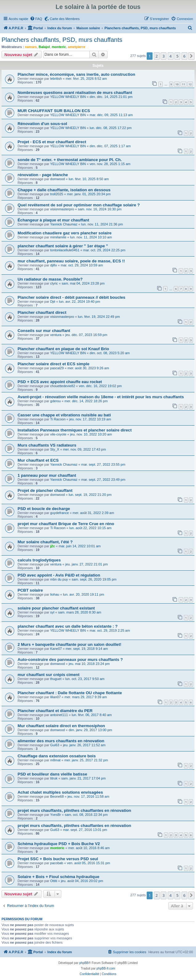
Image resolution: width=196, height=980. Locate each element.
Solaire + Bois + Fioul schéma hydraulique (58, 877)
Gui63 (55, 745)
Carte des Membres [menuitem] (65, 19)
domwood (58, 179)
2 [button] (157, 56)
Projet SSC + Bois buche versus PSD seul (58, 859)
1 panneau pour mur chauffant (47, 475)
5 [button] (177, 56)
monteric (59, 47)
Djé (53, 302)
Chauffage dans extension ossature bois (57, 756)
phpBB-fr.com (106, 968)
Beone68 (57, 796)
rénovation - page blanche (43, 175)
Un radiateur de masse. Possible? (50, 279)
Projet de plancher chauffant (45, 490)
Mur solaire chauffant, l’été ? (45, 542)
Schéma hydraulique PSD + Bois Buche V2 (59, 844)
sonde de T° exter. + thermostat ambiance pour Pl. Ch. (70, 160)
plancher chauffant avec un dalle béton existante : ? (68, 626)
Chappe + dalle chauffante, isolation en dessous (64, 190)
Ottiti (54, 881)
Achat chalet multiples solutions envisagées (60, 792)
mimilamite (58, 237)
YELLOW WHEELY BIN (68, 97)
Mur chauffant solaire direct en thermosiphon (61, 726)
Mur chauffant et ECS (38, 460)
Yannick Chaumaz (64, 224)
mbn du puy (59, 579)
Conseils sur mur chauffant (44, 331)
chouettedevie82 (63, 386)
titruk (54, 778)
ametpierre (76, 47)
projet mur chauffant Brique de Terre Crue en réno (66, 524)
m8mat (55, 760)
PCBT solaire (30, 590)
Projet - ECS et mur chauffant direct (52, 142)
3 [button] (163, 56)
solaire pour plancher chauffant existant (56, 608)
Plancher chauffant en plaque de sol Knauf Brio (63, 349)
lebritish (56, 79)
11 (183, 84)
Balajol (44, 47)
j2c (53, 546)
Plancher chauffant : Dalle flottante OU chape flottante (70, 693)
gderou (55, 401)
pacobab (57, 863)
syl (52, 612)
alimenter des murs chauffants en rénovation (61, 741)
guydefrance (60, 513)
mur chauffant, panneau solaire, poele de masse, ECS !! (71, 261)
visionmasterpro (62, 209)
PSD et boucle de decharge (44, 509)
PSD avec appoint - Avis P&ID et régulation (59, 575)
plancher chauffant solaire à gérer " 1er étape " (63, 246)
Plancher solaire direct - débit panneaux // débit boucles (71, 297)
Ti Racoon (58, 419)
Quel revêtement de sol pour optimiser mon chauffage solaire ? (79, 205)
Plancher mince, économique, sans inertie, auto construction (76, 74)
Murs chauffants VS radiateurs (47, 445)
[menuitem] (36, 19)
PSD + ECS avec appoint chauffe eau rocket (60, 382)
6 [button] (184, 56)
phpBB (84, 963)
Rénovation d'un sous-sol (42, 124)
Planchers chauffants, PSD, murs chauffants (62, 40)
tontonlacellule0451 (65, 250)
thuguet (56, 679)
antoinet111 (59, 715)
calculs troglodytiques (39, 560)
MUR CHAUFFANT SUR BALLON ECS (54, 111)
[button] (191, 56)
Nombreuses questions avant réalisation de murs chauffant (75, 93)
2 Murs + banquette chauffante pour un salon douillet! (69, 644)
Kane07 (56, 649)
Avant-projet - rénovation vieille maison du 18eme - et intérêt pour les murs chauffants (101, 397)
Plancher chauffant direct (42, 312)
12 (190, 84)
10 (177, 84)
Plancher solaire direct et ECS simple (53, 364)
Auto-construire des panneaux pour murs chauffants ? (70, 660)
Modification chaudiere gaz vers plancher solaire (65, 233)
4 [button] (171, 56)
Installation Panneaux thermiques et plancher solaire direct (75, 430)
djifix (54, 265)
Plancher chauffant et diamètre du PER (55, 711)
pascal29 (57, 368)
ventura (56, 335)
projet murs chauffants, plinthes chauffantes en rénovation (74, 810)
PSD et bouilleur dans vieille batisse (52, 774)
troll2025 (57, 194)
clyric (54, 283)
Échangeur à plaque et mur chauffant (53, 220)
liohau (55, 594)
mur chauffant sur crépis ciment (49, 675)
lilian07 (55, 697)
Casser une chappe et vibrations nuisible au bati (64, 415)
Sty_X (55, 449)
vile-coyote (58, 434)
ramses (31, 47)
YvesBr (56, 815)
